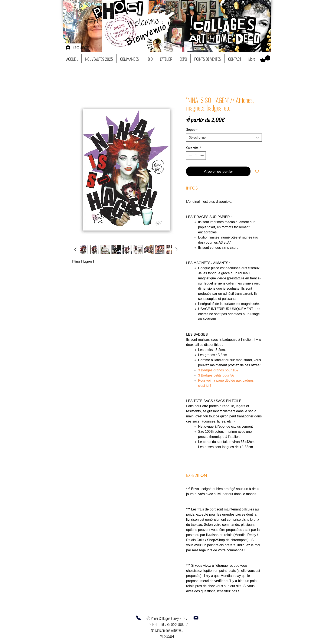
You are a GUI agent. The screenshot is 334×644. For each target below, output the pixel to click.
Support (192, 130)
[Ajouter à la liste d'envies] (257, 171)
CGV (184, 618)
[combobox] (224, 138)
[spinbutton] (196, 156)
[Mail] (196, 618)
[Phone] (138, 618)
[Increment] (202, 156)
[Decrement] (190, 156)
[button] (265, 59)
